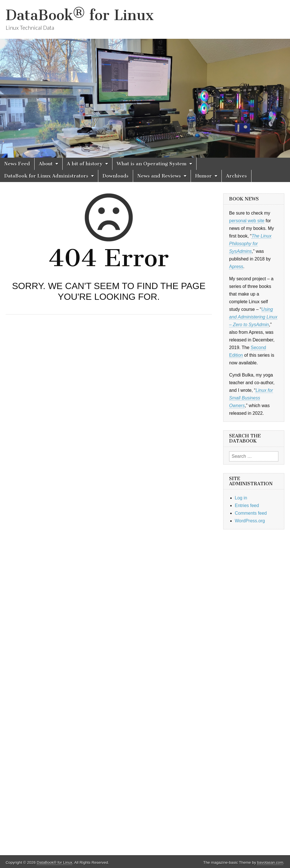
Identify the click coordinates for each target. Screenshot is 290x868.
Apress (236, 267)
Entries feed (247, 505)
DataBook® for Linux (80, 15)
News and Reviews (159, 176)
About (46, 164)
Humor (203, 176)
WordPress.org (250, 521)
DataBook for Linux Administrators (46, 176)
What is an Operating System (152, 164)
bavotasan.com (270, 862)
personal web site (247, 221)
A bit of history (85, 164)
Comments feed (251, 513)
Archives (236, 176)
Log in (241, 498)
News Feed (17, 164)
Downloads (116, 176)
